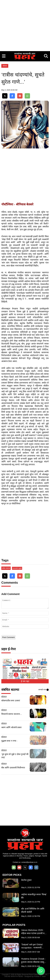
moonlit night (17, 568)
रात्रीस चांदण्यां (6, 568)
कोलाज (5, 66)
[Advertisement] (25, 25)
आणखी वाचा (43, 690)
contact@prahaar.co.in (29, 862)
